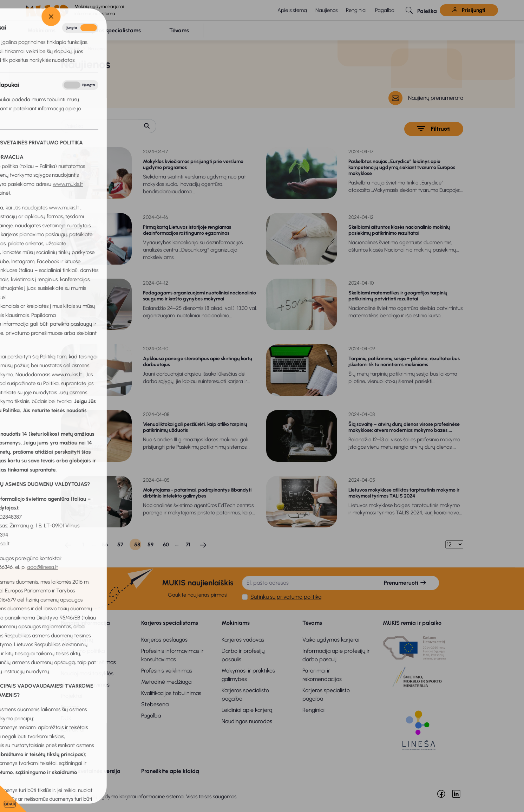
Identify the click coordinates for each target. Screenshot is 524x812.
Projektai (71, 696)
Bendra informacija (85, 623)
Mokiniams (236, 623)
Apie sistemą (292, 10)
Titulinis (74, 49)
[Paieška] (99, 126)
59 (150, 545)
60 (166, 545)
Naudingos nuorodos (247, 721)
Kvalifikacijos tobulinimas (171, 693)
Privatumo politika (83, 651)
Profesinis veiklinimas (167, 671)
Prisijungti (469, 10)
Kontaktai (73, 730)
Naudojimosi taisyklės (87, 673)
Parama (70, 707)
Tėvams (312, 623)
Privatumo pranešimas (88, 662)
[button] (421, 10)
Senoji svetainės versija (91, 771)
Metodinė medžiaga (166, 682)
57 (120, 545)
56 (105, 545)
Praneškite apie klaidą (170, 771)
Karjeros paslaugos (164, 640)
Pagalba (385, 10)
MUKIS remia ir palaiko (412, 623)
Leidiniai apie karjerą (247, 710)
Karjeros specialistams (170, 623)
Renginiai (356, 10)
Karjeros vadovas (243, 640)
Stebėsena (155, 704)
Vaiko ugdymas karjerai (331, 640)
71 (188, 545)
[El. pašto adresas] (307, 583)
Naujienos (326, 10)
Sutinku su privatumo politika (286, 597)
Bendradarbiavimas (85, 685)
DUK (66, 718)
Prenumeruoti (405, 583)
